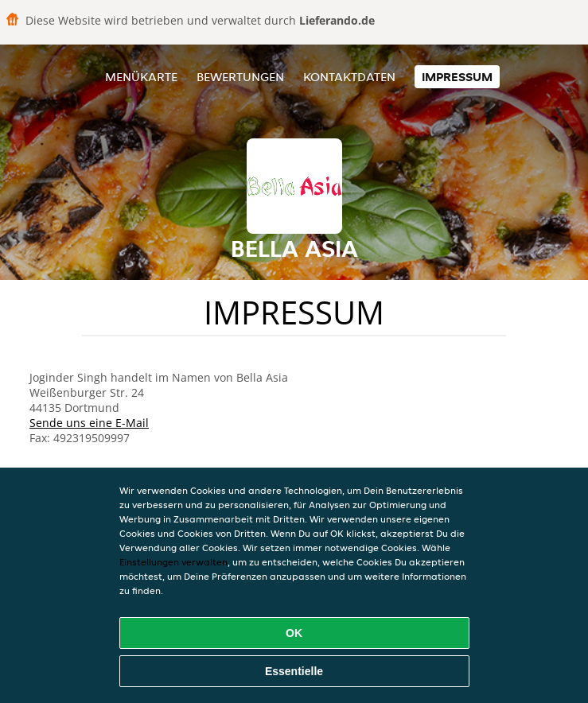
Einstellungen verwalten (173, 562)
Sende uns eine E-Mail (89, 423)
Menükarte (141, 77)
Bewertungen (240, 77)
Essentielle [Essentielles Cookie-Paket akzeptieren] (294, 671)
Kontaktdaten (349, 77)
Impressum (457, 77)
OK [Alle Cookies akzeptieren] (294, 633)
